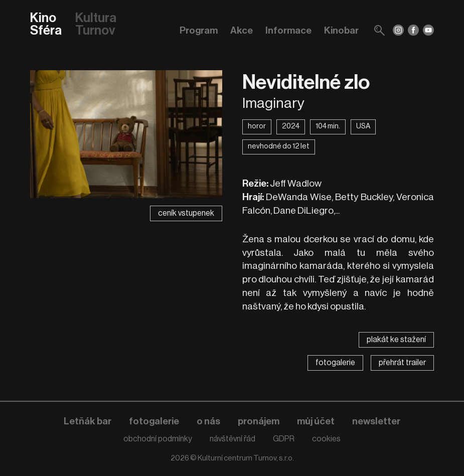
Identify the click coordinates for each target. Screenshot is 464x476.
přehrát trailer (402, 363)
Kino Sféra (46, 25)
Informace (288, 30)
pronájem (259, 421)
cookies (326, 439)
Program (199, 30)
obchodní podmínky (158, 439)
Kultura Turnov (96, 25)
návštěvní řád (233, 439)
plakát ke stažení (396, 340)
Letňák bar (88, 421)
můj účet (316, 421)
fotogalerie (335, 363)
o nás (208, 421)
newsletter (376, 421)
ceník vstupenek (186, 213)
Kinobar (341, 30)
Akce (242, 30)
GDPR (284, 439)
